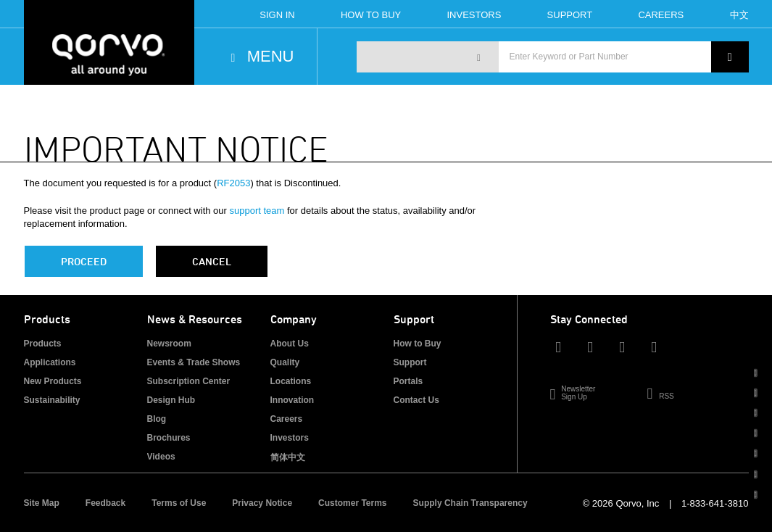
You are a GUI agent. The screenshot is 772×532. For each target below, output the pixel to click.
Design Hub (171, 400)
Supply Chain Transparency (470, 503)
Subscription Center (189, 381)
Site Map (42, 503)
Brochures (169, 438)
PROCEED (84, 261)
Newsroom (169, 344)
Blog (157, 419)
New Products (53, 381)
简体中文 (288, 457)
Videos (161, 457)
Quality (285, 362)
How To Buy (371, 15)
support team (257, 211)
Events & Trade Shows (194, 362)
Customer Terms (352, 503)
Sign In (277, 15)
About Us (290, 344)
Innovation (292, 400)
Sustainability (52, 400)
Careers (661, 15)
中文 (739, 15)
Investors (474, 15)
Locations (291, 381)
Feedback (105, 503)
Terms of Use (179, 503)
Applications (50, 362)
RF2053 (233, 183)
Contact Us (416, 400)
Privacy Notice (262, 503)
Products (43, 344)
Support (570, 15)
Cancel (212, 261)
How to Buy (418, 344)
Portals (408, 381)
